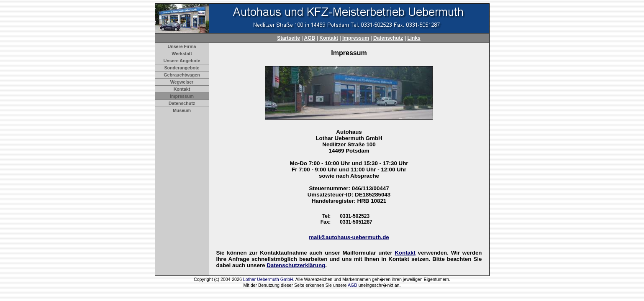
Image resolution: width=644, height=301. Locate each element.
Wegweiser (182, 82)
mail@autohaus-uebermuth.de (349, 237)
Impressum (356, 38)
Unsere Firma (182, 46)
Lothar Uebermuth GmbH (268, 279)
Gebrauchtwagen (182, 75)
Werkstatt (182, 54)
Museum (182, 110)
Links (414, 38)
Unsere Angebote (182, 61)
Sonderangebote (182, 68)
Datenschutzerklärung (296, 265)
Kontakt (329, 38)
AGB (310, 38)
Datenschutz (388, 38)
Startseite (289, 38)
